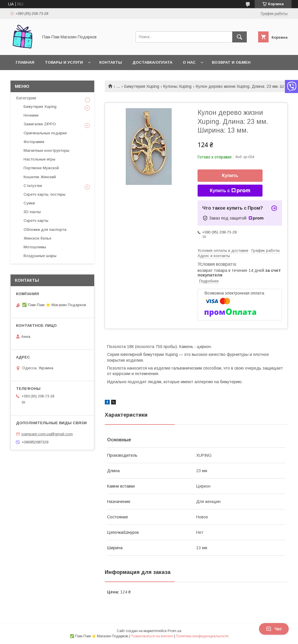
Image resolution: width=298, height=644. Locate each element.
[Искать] (240, 37)
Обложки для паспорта (45, 230)
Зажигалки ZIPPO (40, 124)
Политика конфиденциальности (202, 636)
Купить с (230, 191)
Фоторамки (34, 142)
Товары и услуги (64, 62)
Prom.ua (174, 631)
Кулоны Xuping (177, 86)
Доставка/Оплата (152, 62)
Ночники (31, 115)
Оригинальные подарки (45, 133)
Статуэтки (33, 186)
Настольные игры (39, 159)
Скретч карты (36, 221)
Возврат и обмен (231, 62)
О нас (189, 62)
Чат (274, 629)
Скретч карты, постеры (45, 194)
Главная (25, 62)
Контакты (111, 62)
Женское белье (37, 238)
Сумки (29, 203)
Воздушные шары (40, 256)
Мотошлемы (35, 247)
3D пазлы (32, 212)
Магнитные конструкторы (46, 150)
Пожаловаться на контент (152, 636)
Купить (230, 175)
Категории (26, 98)
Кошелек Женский (40, 177)
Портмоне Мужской (41, 168)
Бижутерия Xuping (142, 86)
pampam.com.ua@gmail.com (47, 434)
